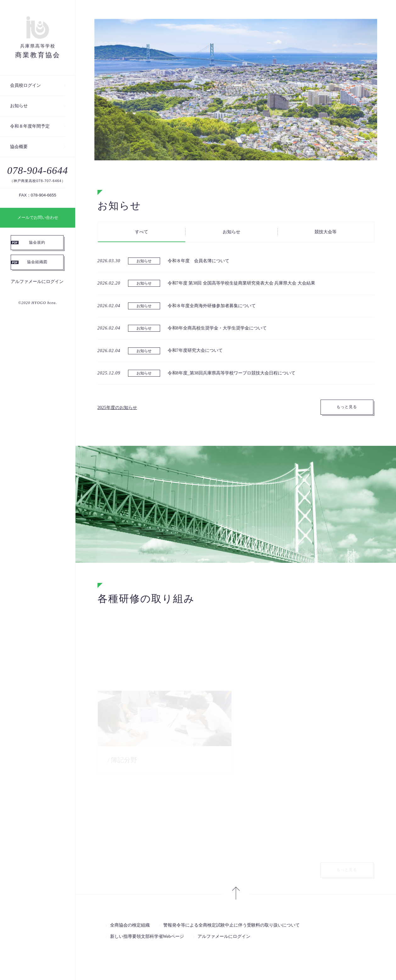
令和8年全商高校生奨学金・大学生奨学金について (217, 328)
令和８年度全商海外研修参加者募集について (212, 306)
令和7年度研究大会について (195, 350)
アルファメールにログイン (37, 282)
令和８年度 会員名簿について (198, 261)
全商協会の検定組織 (130, 925)
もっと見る (347, 407)
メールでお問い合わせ (38, 217)
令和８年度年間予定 (30, 126)
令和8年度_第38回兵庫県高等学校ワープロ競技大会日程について (231, 373)
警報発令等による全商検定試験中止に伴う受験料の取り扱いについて (231, 925)
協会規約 (37, 242)
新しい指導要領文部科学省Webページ (147, 936)
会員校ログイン (25, 85)
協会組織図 (37, 262)
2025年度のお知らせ (117, 408)
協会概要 (19, 147)
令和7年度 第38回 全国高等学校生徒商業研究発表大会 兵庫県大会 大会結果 (241, 283)
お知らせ (19, 106)
